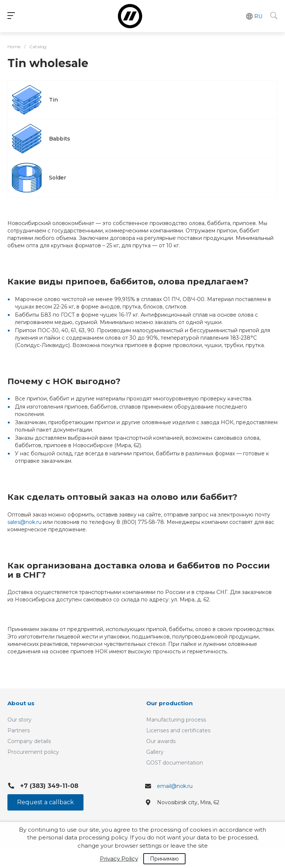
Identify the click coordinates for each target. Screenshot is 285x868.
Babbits (60, 139)
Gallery (155, 752)
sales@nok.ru (24, 522)
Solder (58, 178)
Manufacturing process (176, 720)
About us (21, 703)
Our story (19, 720)
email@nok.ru (175, 786)
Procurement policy (33, 752)
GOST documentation (175, 763)
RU (258, 16)
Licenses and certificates (178, 730)
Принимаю (164, 859)
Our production (169, 703)
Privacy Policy (119, 859)
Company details (29, 741)
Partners (19, 730)
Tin (53, 100)
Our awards (161, 741)
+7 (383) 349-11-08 (49, 786)
